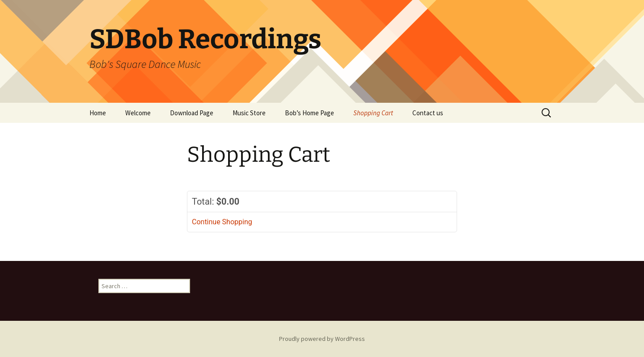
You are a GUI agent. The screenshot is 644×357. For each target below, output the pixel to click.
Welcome (138, 113)
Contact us (428, 113)
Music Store (249, 113)
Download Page (192, 113)
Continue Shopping (222, 222)
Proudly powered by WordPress (322, 339)
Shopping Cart (373, 113)
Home (98, 113)
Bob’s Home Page (309, 113)
